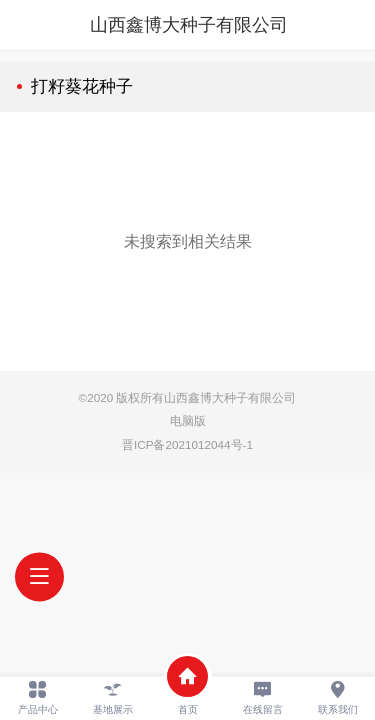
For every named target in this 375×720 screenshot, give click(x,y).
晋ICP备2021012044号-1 (187, 444)
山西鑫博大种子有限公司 (189, 25)
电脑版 (188, 420)
